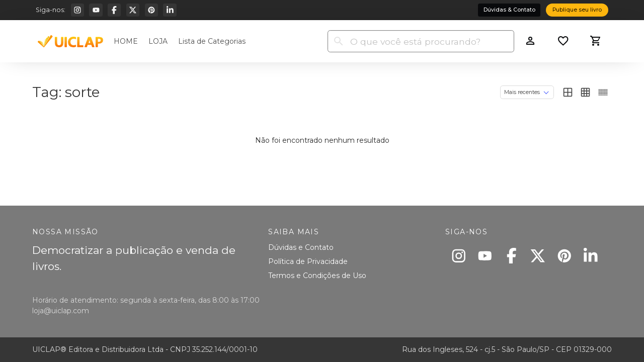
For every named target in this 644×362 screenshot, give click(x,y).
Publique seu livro (577, 10)
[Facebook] (114, 10)
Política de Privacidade (308, 261)
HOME (126, 41)
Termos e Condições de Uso (317, 276)
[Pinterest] (151, 10)
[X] (133, 10)
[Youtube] (96, 10)
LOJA (158, 41)
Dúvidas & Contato (509, 10)
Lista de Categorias (212, 41)
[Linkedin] (170, 10)
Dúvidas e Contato (301, 247)
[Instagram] (77, 10)
